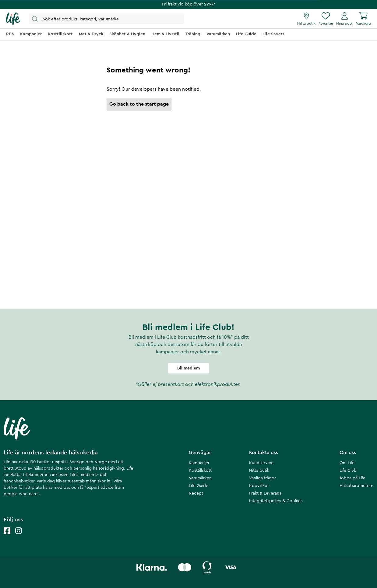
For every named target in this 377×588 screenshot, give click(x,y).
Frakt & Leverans (265, 493)
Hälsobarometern (356, 486)
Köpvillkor (259, 486)
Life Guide (199, 486)
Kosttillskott (200, 471)
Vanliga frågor (262, 478)
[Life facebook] (7, 537)
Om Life (347, 463)
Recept (196, 493)
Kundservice (261, 463)
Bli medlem (188, 368)
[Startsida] (13, 19)
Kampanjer (199, 463)
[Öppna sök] (107, 19)
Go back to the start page (139, 104)
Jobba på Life (352, 478)
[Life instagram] (19, 537)
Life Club (348, 471)
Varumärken (200, 478)
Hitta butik (259, 471)
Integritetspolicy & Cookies (276, 501)
